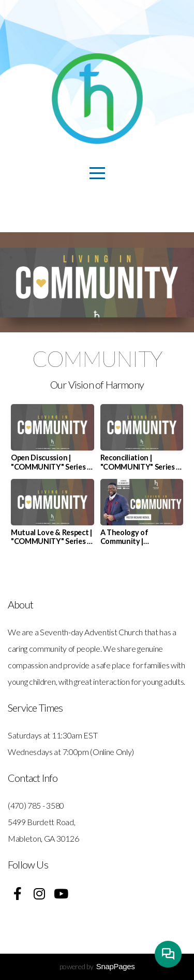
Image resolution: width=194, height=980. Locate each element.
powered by (97, 966)
